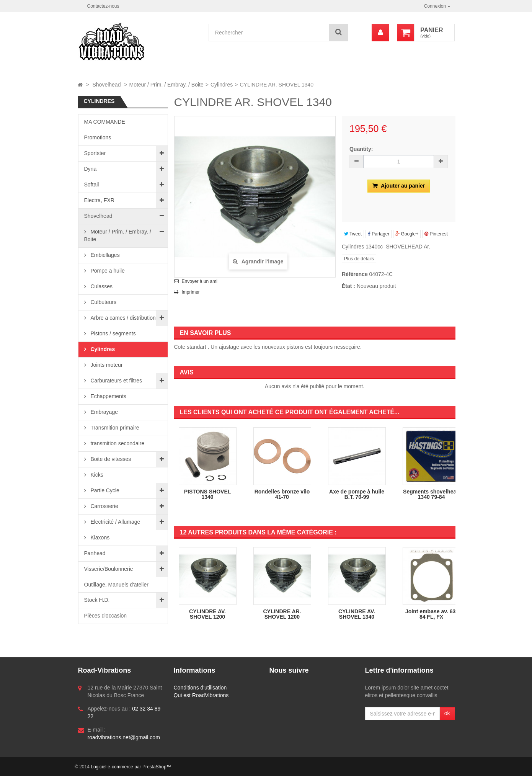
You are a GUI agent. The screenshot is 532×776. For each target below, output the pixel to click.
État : (348, 286)
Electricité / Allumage (115, 522)
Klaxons (100, 537)
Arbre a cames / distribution (122, 318)
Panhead (95, 553)
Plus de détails (359, 259)
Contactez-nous (103, 6)
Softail (92, 185)
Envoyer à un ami (200, 281)
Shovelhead (98, 216)
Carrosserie (104, 506)
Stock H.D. (97, 600)
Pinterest (436, 234)
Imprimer (191, 292)
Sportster (95, 153)
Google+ (407, 234)
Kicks (96, 475)
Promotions (98, 137)
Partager (379, 234)
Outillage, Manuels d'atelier (116, 585)
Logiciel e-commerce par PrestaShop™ (131, 767)
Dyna (91, 169)
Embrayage (104, 412)
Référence (355, 274)
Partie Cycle (104, 490)
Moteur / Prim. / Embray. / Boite (118, 235)
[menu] (380, 33)
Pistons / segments (113, 333)
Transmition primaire (114, 428)
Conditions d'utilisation (200, 688)
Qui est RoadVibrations (201, 695)
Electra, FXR (99, 200)
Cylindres (102, 349)
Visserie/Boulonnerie (109, 569)
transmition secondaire (117, 443)
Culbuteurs (103, 302)
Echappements (108, 396)
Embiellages (104, 255)
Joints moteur (106, 365)
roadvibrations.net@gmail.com (124, 737)
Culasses (101, 286)
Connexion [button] (437, 6)
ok (447, 713)
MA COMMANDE (105, 122)
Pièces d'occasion (106, 616)
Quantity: (361, 149)
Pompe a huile (107, 271)
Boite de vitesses (110, 459)
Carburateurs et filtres (116, 381)
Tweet (353, 234)
